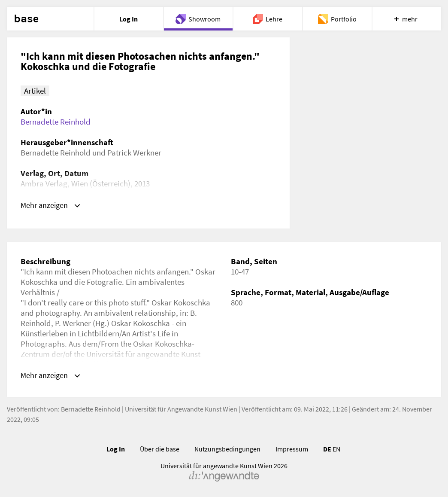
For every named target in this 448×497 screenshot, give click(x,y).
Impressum (292, 450)
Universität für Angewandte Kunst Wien (181, 410)
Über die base (160, 450)
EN (336, 450)
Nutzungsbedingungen (227, 450)
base (26, 19)
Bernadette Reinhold (56, 122)
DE (327, 450)
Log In (116, 450)
